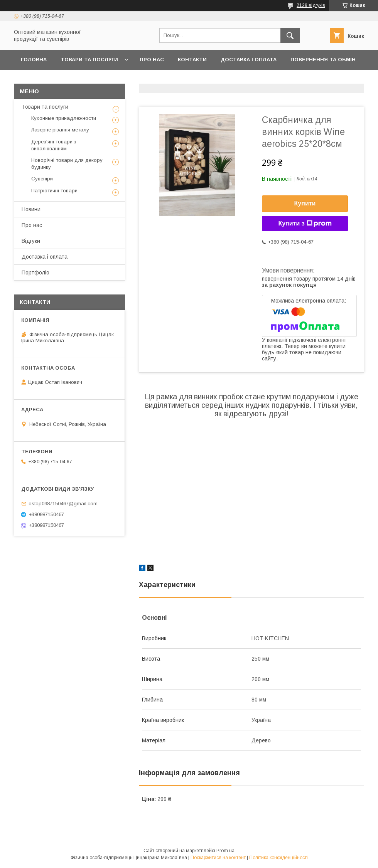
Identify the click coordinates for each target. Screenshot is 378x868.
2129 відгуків (311, 5)
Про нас (152, 60)
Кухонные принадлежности (64, 118)
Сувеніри (42, 179)
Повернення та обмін (323, 60)
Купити (305, 203)
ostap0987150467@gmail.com (63, 504)
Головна (34, 60)
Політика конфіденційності (278, 858)
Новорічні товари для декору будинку (67, 164)
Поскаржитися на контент (218, 858)
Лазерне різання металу (60, 130)
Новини (31, 209)
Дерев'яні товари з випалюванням (54, 145)
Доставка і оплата (249, 60)
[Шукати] (290, 35)
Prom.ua (225, 851)
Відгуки (31, 241)
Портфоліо (35, 273)
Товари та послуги (89, 60)
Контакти (192, 60)
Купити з (305, 224)
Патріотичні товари (54, 191)
